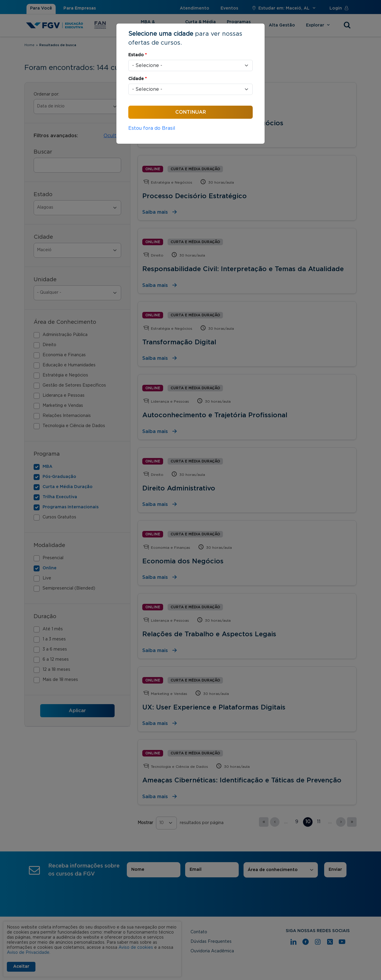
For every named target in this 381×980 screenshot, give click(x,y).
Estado (138, 55)
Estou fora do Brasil (152, 128)
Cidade (138, 79)
